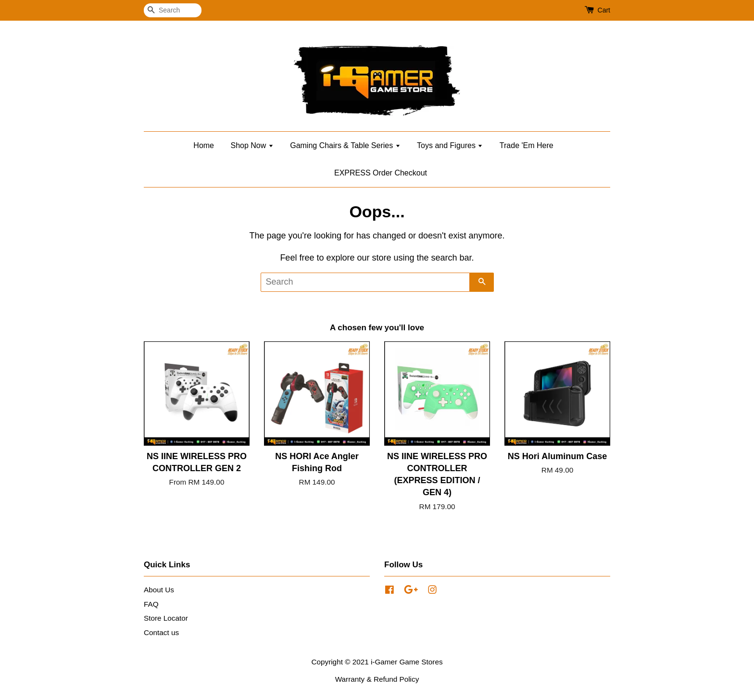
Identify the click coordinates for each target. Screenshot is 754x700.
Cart (604, 10)
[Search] (173, 10)
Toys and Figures (450, 145)
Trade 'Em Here (527, 145)
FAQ (151, 604)
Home (204, 145)
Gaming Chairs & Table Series (345, 145)
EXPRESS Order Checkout (381, 173)
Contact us (161, 632)
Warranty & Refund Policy (377, 679)
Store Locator (166, 618)
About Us (159, 590)
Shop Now (252, 145)
